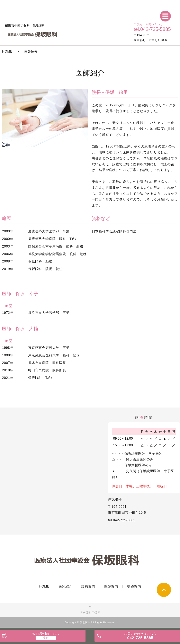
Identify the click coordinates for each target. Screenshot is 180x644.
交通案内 (134, 586)
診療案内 (88, 586)
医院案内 (111, 586)
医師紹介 (65, 586)
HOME (7, 51)
